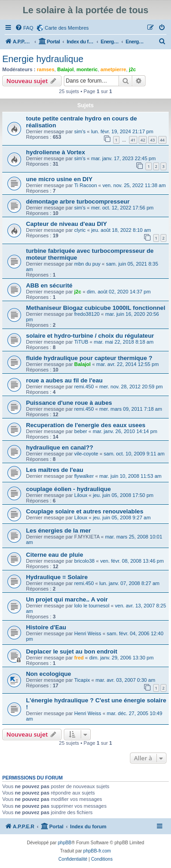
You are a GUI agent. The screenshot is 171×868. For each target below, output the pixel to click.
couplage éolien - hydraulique (68, 489)
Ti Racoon (86, 185)
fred (79, 658)
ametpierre (113, 69)
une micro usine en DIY (59, 179)
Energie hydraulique (43, 59)
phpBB (65, 843)
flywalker (84, 476)
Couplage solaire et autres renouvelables (85, 511)
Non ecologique (49, 674)
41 (133, 140)
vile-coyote (86, 454)
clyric (80, 230)
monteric (87, 69)
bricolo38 (85, 561)
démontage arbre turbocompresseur (78, 201)
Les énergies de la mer (58, 531)
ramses (46, 69)
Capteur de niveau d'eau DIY (67, 224)
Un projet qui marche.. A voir (67, 599)
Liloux (81, 495)
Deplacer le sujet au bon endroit (72, 651)
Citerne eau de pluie (54, 555)
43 (152, 140)
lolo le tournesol (92, 606)
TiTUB (81, 342)
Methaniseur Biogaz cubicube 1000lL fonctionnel (96, 308)
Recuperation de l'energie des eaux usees (86, 425)
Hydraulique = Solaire (57, 577)
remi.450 (84, 387)
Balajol (65, 69)
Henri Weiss (88, 633)
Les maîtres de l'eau (55, 470)
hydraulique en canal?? (60, 447)
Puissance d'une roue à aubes (69, 403)
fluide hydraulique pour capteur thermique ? (89, 358)
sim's (80, 131)
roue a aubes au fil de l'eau (64, 380)
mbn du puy (87, 264)
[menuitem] (24, 28)
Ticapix (82, 680)
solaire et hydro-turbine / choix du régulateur (90, 336)
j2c (132, 69)
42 (143, 140)
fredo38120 (87, 314)
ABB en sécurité (49, 285)
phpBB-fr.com (97, 851)
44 (162, 140)
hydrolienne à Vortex (55, 152)
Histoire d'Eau (46, 627)
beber (81, 431)
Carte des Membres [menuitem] (67, 28)
